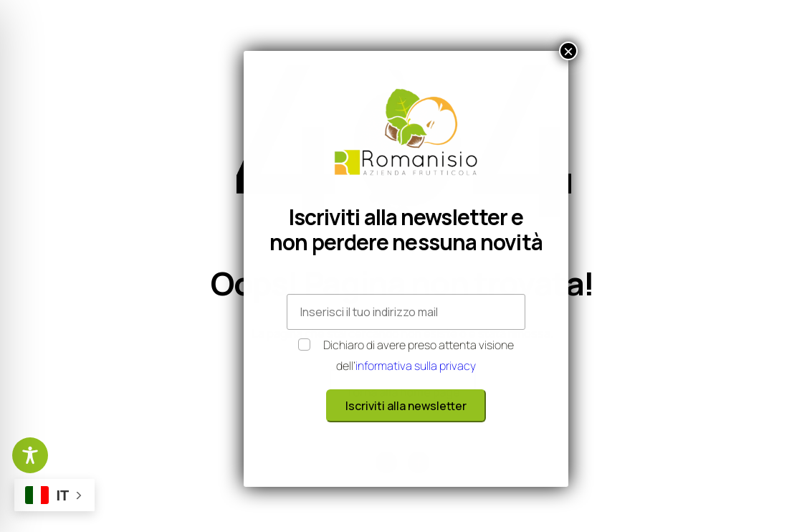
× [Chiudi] (568, 51)
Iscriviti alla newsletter (406, 406)
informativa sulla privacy (416, 366)
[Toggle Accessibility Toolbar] (30, 455)
